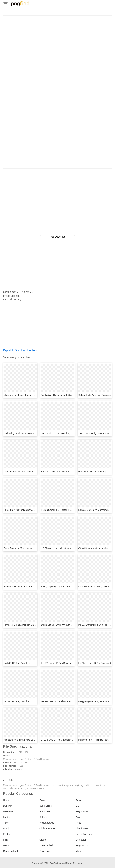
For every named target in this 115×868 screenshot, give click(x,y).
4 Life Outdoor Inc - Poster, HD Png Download (64, 510)
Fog (78, 817)
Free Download (57, 237)
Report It (8, 350)
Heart (6, 800)
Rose (78, 823)
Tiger (6, 823)
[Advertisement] (57, 38)
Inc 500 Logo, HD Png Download (57, 663)
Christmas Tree (47, 828)
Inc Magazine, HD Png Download (95, 663)
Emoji (6, 828)
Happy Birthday (84, 834)
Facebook (45, 851)
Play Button (82, 811)
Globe (43, 840)
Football (7, 834)
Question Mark (11, 851)
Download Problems (26, 350)
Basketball (9, 811)
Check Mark (82, 828)
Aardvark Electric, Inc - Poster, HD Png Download (28, 472)
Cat (77, 806)
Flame (43, 800)
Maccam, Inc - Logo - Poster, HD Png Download (27, 395)
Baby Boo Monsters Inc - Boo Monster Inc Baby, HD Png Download (37, 587)
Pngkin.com (82, 845)
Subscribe (45, 811)
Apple (79, 800)
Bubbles (44, 817)
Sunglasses (46, 806)
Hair (42, 834)
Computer (81, 840)
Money (79, 851)
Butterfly (7, 806)
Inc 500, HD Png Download (17, 663)
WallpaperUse (47, 823)
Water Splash (46, 845)
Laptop (7, 817)
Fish (5, 840)
